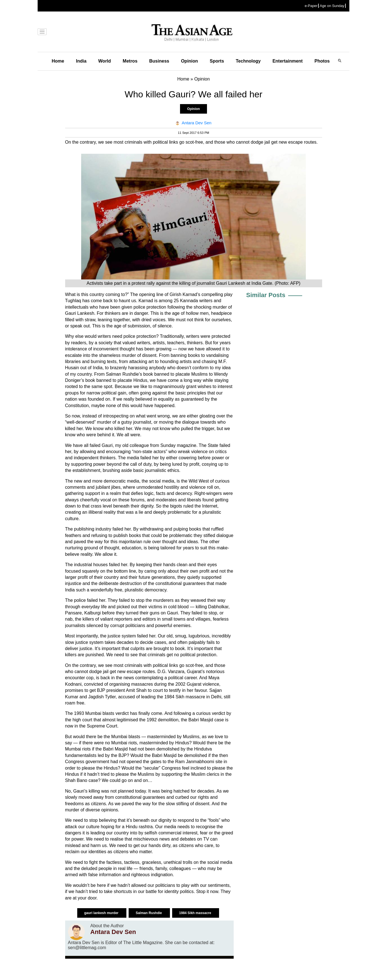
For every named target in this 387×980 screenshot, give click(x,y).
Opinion (189, 61)
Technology (248, 61)
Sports (217, 61)
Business (159, 61)
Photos (322, 61)
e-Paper (311, 6)
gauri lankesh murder (102, 913)
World (105, 61)
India (81, 61)
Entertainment (288, 61)
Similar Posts (266, 295)
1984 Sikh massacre (196, 913)
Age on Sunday (332, 6)
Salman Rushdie (149, 913)
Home (58, 61)
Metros (130, 61)
